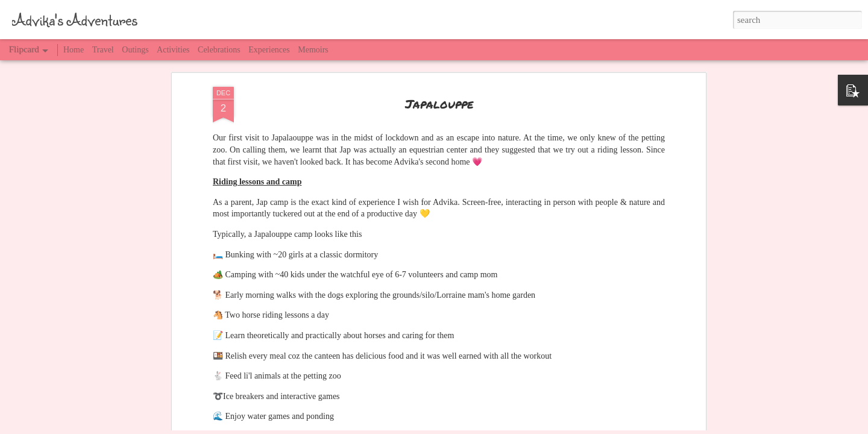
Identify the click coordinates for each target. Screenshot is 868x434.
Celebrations (219, 50)
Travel (103, 50)
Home (74, 50)
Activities (173, 50)
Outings (135, 50)
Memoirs (313, 50)
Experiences (269, 50)
